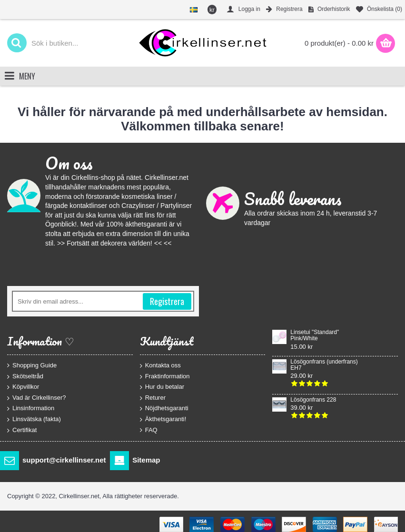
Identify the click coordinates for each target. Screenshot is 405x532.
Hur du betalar (162, 387)
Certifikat (22, 430)
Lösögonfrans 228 (313, 400)
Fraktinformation (165, 376)
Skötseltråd (25, 376)
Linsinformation (31, 409)
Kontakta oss (160, 366)
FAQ (149, 430)
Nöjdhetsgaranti (164, 409)
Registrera (167, 301)
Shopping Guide (32, 365)
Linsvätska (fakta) (34, 419)
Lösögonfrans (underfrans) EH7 (324, 365)
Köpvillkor (23, 387)
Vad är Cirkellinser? (36, 398)
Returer (153, 398)
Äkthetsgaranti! (163, 419)
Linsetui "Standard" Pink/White (315, 335)
